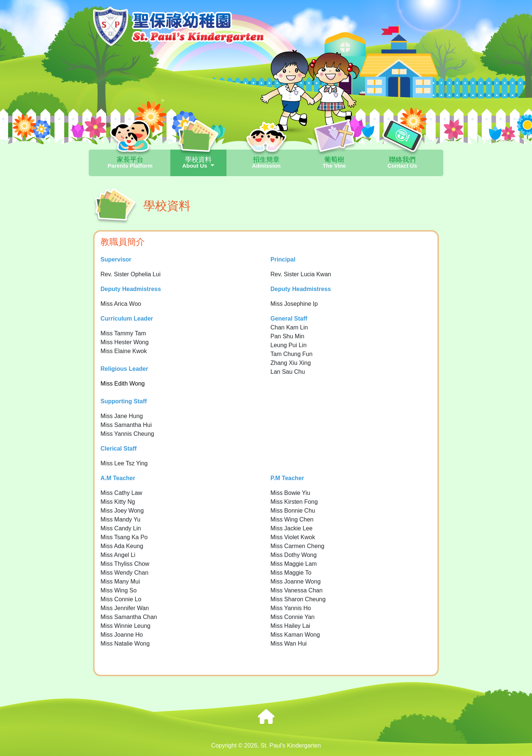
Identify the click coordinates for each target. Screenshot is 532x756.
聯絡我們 (402, 162)
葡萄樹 (334, 162)
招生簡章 (266, 162)
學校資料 (198, 162)
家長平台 (130, 162)
